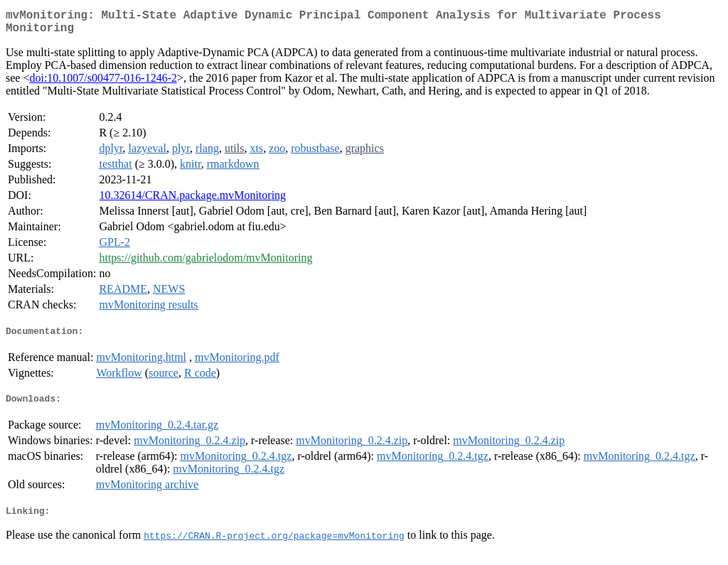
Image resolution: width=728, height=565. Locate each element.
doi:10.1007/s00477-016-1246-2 (103, 84)
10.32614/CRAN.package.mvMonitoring (192, 201)
